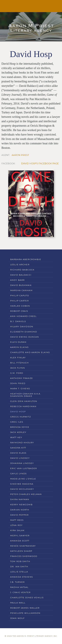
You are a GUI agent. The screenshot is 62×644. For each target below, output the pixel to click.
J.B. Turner (17, 582)
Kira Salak (17, 530)
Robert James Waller (25, 608)
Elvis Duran (18, 342)
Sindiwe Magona (22, 484)
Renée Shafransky (23, 546)
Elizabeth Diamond (24, 332)
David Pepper (19, 515)
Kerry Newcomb (21, 505)
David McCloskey (22, 489)
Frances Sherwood (24, 556)
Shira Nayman (20, 499)
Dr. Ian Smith (19, 567)
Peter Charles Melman (26, 494)
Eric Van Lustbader (23, 468)
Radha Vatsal (19, 587)
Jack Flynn (18, 368)
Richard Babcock (22, 270)
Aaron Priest (20, 155)
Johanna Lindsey (22, 463)
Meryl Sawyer (20, 536)
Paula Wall (18, 603)
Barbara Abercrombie (26, 259)
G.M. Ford (17, 373)
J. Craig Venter (20, 592)
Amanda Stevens (22, 577)
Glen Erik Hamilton (24, 401)
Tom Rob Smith (20, 561)
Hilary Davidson (22, 327)
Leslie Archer (20, 265)
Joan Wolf (17, 618)
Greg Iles (17, 422)
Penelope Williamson (25, 613)
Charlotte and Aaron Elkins (30, 352)
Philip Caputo (20, 296)
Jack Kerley (18, 432)
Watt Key (16, 437)
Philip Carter (19, 301)
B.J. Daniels (18, 321)
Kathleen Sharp (21, 551)
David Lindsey (20, 458)
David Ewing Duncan (25, 337)
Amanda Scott (20, 541)
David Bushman (21, 285)
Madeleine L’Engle (23, 479)
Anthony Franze (22, 378)
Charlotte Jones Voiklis (27, 598)
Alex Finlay (18, 357)
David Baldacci (21, 275)
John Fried (18, 383)
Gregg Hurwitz (20, 417)
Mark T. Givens (20, 388)
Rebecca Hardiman (23, 406)
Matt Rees (17, 520)
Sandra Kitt (18, 448)
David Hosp (18, 412)
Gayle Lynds (18, 474)
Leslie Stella (19, 572)
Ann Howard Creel (23, 316)
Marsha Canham (21, 290)
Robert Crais (19, 311)
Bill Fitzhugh (19, 363)
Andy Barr (17, 280)
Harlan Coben (20, 306)
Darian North (20, 510)
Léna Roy (16, 525)
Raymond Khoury (22, 443)
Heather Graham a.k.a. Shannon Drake (26, 395)
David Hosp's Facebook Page (40, 163)
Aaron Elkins (19, 347)
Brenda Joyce (20, 427)
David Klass (18, 453)
